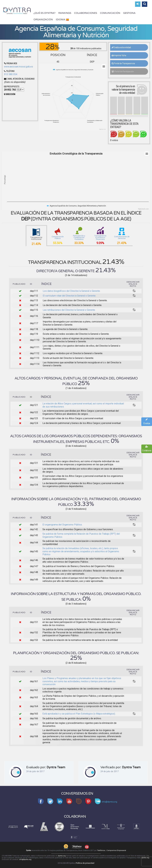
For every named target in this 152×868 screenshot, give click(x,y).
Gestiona (129, 13)
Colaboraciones (86, 13)
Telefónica (101, 850)
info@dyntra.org (25, 859)
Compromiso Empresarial (116, 850)
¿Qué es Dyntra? (44, 13)
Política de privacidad (85, 863)
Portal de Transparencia (123, 63)
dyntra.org (62, 856)
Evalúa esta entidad (121, 47)
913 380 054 (11, 74)
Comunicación (110, 13)
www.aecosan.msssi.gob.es (18, 67)
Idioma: (62, 20)
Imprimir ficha (119, 55)
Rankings (65, 13)
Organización (43, 20)
